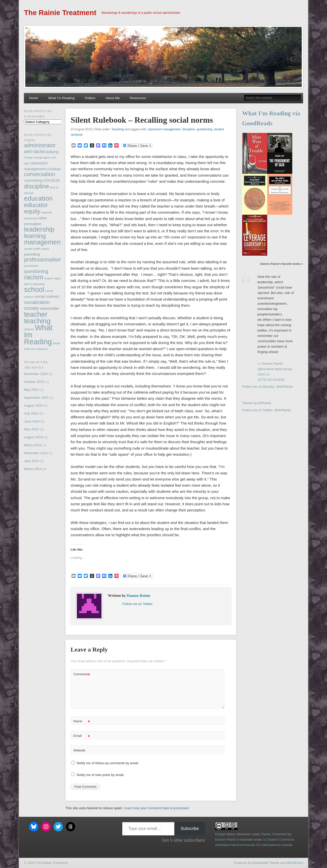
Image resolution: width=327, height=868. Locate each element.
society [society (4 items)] (31, 308)
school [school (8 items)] (34, 289)
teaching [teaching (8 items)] (37, 321)
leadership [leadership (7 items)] (39, 229)
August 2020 (33, 406)
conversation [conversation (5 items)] (39, 174)
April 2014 (32, 461)
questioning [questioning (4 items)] (36, 271)
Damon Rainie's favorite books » (282, 264)
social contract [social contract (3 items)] (47, 296)
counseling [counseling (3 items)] (33, 180)
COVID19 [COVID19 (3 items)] (51, 180)
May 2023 (31, 390)
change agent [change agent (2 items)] (42, 157)
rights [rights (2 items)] (57, 278)
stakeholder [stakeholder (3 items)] (49, 308)
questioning (205, 129)
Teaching (118, 129)
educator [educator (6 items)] (36, 205)
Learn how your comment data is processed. (157, 808)
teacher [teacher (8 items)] (36, 314)
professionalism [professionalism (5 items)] (43, 260)
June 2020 (32, 421)
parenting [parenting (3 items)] (32, 254)
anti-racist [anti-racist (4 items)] (34, 151)
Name (82, 721)
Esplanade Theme (266, 863)
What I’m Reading (61, 98)
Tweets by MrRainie (257, 403)
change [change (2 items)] (28, 157)
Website (79, 750)
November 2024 (36, 374)
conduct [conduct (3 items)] (54, 169)
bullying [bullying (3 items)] (52, 152)
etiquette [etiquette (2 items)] (46, 212)
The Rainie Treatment (60, 13)
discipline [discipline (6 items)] (37, 186)
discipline (189, 129)
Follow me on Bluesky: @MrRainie (268, 387)
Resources (138, 98)
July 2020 (31, 413)
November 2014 (36, 453)
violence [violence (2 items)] (29, 329)
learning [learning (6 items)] (35, 236)
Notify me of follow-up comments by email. (108, 763)
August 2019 (33, 437)
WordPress (295, 863)
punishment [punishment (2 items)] (31, 266)
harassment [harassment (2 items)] (31, 218)
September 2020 (36, 398)
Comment (82, 674)
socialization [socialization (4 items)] (37, 302)
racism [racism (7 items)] (34, 277)
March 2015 (33, 445)
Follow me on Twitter (137, 604)
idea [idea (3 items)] (43, 218)
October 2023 (34, 382)
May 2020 (31, 429)
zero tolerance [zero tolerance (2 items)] (39, 349)
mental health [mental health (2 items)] (32, 249)
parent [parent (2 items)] (45, 249)
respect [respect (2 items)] (49, 278)
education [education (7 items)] (38, 198)
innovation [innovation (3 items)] (33, 224)
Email (82, 736)
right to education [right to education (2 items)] (34, 284)
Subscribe (190, 829)
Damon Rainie (138, 596)
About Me (113, 98)
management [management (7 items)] (43, 242)
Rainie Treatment (274, 834)
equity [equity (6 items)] (32, 211)
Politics (90, 98)
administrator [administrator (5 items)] (40, 145)
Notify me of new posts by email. (101, 775)
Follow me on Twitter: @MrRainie (267, 410)
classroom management (164, 129)
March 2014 (33, 469)
